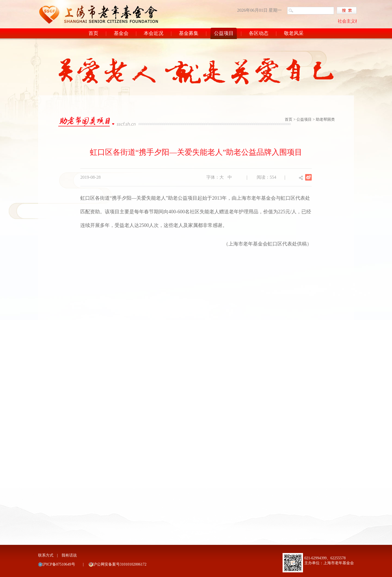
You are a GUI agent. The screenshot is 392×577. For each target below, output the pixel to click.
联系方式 (46, 555)
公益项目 (224, 33)
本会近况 (154, 33)
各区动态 (259, 33)
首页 (93, 33)
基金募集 (189, 33)
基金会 (121, 33)
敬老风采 (294, 33)
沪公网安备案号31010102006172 (120, 564)
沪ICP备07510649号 (59, 564)
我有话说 (69, 555)
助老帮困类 (325, 119)
